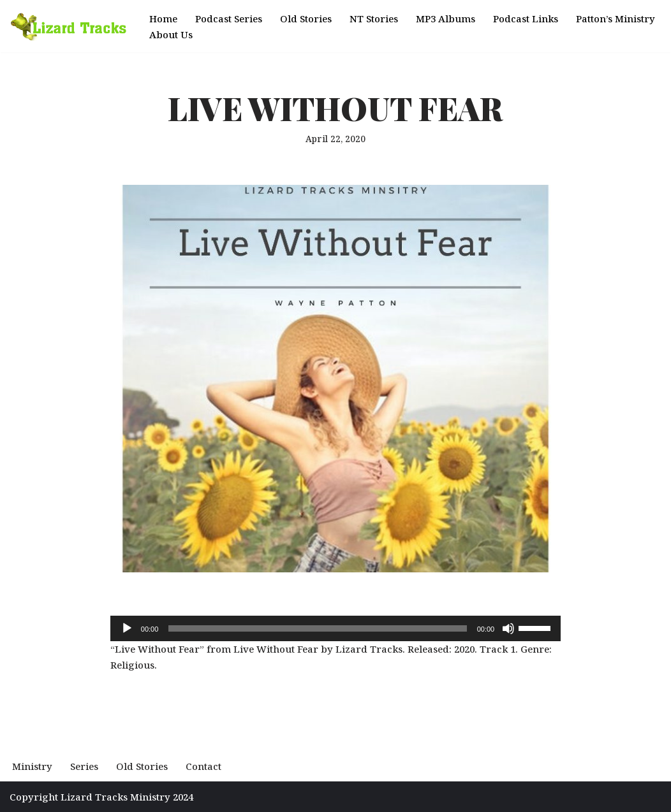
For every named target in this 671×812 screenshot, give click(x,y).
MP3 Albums (446, 18)
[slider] (317, 628)
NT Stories (374, 18)
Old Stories (306, 18)
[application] (335, 628)
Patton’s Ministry (616, 18)
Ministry (32, 766)
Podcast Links (526, 18)
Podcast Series (229, 18)
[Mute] (508, 628)
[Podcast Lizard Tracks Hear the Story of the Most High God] (69, 26)
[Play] (127, 628)
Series (84, 766)
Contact (203, 766)
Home (163, 18)
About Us (171, 34)
